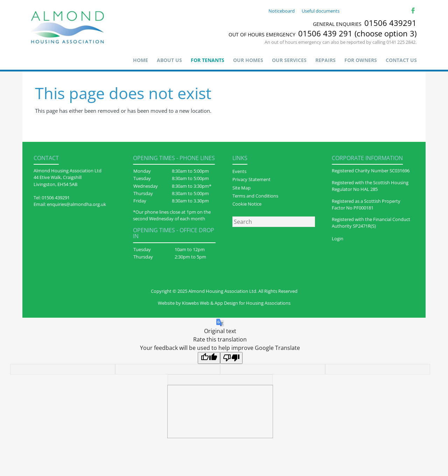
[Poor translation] (231, 358)
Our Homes (248, 60)
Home (141, 60)
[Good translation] (209, 358)
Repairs (325, 60)
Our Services (289, 60)
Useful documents (321, 11)
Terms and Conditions (255, 196)
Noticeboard (282, 11)
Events (239, 171)
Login (338, 239)
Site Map (241, 188)
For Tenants (208, 60)
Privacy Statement (251, 179)
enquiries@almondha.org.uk (76, 204)
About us (169, 60)
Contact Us (401, 60)
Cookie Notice (247, 204)
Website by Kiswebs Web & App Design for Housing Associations (224, 303)
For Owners (361, 60)
